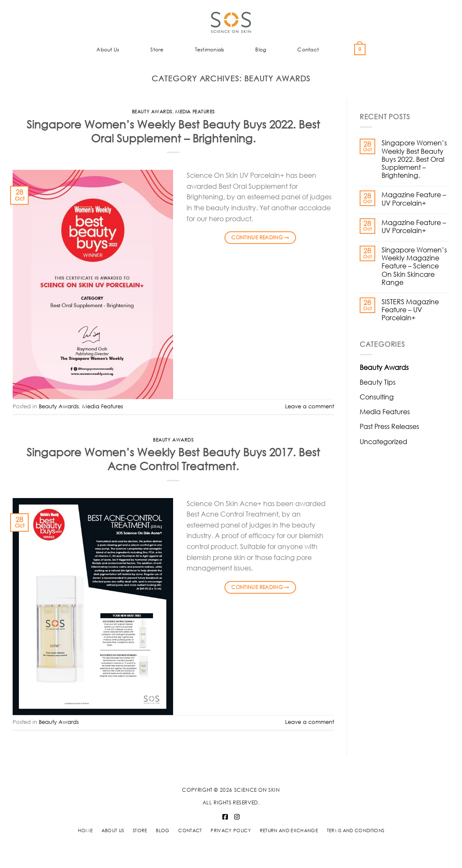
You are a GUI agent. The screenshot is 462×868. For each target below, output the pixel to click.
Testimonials (210, 50)
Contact (308, 50)
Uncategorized (383, 441)
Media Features (195, 112)
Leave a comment (310, 406)
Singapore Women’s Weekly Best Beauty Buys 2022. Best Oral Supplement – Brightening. (173, 131)
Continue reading (260, 237)
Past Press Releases (389, 426)
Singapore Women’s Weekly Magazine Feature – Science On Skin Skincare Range (414, 266)
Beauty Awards (152, 112)
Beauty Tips (378, 382)
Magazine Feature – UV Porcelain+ (414, 198)
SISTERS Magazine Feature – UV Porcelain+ (410, 310)
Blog (261, 50)
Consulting (377, 397)
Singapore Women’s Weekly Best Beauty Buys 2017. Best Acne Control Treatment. (173, 459)
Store (157, 50)
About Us (108, 50)
